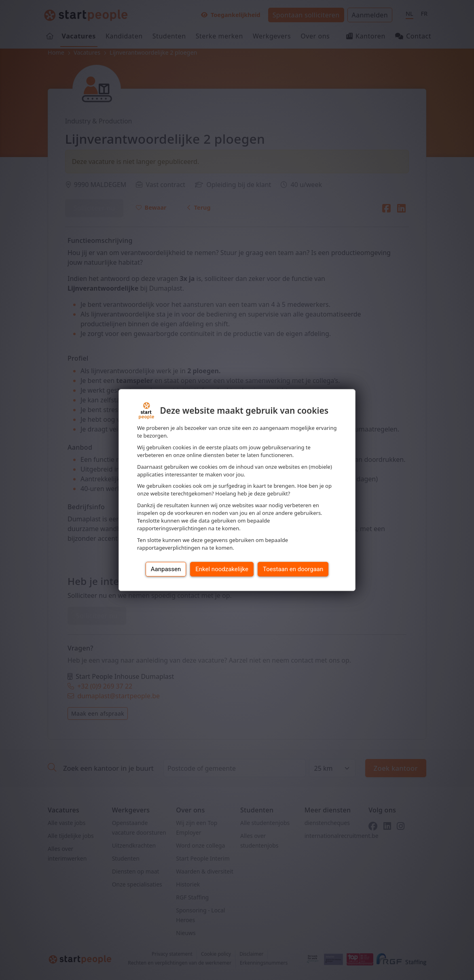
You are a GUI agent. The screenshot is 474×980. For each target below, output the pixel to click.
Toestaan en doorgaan (293, 569)
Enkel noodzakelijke (222, 569)
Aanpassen (166, 569)
